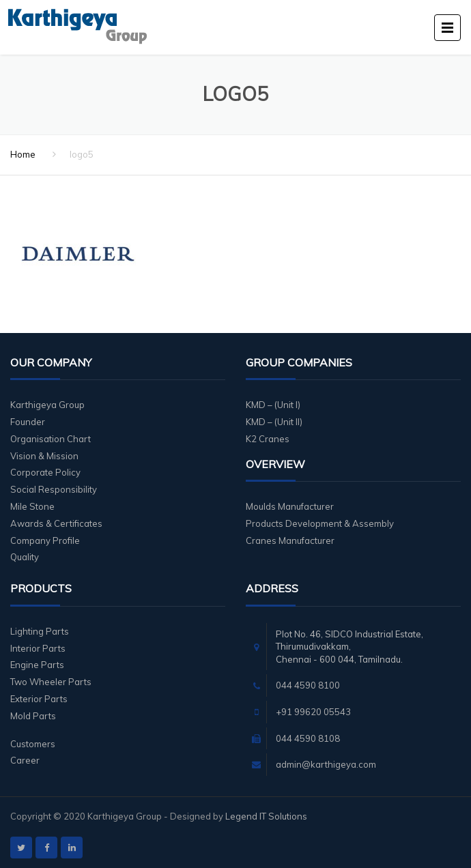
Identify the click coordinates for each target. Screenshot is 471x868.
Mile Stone (32, 506)
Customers (33, 744)
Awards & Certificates (56, 523)
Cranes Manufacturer (290, 540)
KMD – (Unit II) (274, 422)
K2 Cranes (268, 439)
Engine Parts (37, 665)
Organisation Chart (51, 439)
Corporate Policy (45, 472)
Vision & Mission (44, 456)
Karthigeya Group (47, 405)
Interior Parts (38, 648)
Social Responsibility (54, 489)
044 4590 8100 (308, 685)
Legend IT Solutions (266, 816)
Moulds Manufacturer (290, 506)
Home (23, 154)
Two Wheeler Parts (51, 682)
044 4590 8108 (308, 738)
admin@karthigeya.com (326, 764)
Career (25, 760)
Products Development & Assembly (320, 523)
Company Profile (45, 540)
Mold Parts (33, 716)
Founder (28, 422)
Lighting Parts (40, 631)
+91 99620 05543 (313, 712)
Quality (25, 557)
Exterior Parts (39, 699)
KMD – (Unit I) (273, 405)
